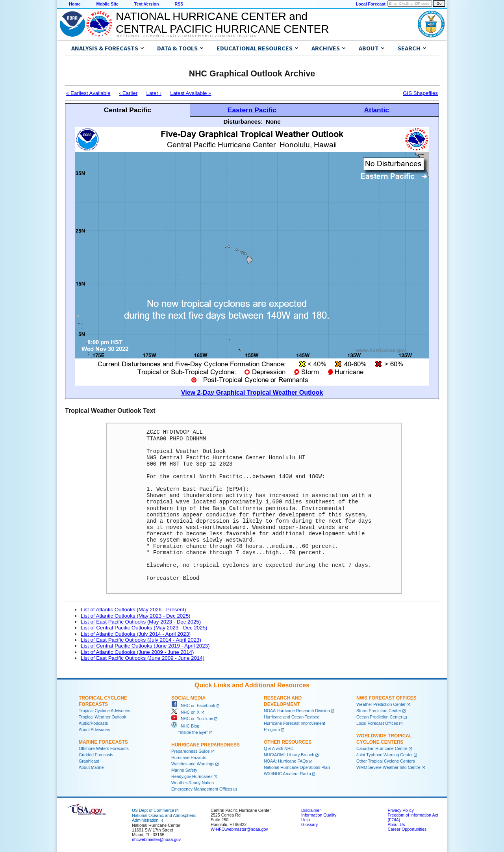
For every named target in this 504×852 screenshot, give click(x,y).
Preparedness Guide (191, 751)
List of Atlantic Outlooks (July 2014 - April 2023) (136, 634)
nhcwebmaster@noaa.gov (156, 839)
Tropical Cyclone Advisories (105, 711)
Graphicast (89, 761)
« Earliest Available (88, 93)
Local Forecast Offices (377, 723)
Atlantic (376, 110)
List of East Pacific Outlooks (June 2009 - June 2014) (143, 658)
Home (75, 4)
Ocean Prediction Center (379, 717)
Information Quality (319, 815)
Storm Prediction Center (379, 711)
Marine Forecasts (103, 742)
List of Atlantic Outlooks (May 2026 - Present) (133, 610)
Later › (154, 93)
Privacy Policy (400, 810)
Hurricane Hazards (189, 757)
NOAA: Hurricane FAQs (286, 761)
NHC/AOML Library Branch (289, 755)
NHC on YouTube (192, 718)
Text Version (147, 4)
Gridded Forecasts (96, 755)
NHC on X (185, 712)
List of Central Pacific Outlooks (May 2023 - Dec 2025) (144, 628)
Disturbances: (243, 122)
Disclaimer (311, 810)
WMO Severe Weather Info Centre (388, 767)
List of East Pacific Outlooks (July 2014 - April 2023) (141, 640)
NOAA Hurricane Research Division (297, 711)
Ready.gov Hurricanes (192, 776)
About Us (396, 824)
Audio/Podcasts (93, 723)
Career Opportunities (407, 829)
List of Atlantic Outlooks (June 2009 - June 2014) (137, 652)
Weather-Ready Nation (193, 783)
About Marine (91, 767)
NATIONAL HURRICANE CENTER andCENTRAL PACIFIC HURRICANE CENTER (222, 23)
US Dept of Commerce (153, 810)
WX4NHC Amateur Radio (287, 774)
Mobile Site (107, 4)
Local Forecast (371, 4)
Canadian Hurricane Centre (382, 748)
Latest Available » (191, 93)
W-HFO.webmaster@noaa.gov (239, 829)
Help (306, 820)
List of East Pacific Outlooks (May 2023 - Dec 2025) (141, 622)
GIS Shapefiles (420, 93)
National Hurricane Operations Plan (297, 767)
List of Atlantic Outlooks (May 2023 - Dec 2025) (136, 616)
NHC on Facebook (193, 705)
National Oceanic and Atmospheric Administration (187, 36)
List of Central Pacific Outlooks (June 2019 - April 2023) (145, 646)
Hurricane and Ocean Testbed (292, 717)
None (273, 122)
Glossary (309, 824)
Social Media (188, 698)
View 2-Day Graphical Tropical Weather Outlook (252, 393)
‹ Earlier (129, 93)
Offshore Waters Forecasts (104, 748)
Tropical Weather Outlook (102, 717)
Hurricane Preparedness (206, 745)
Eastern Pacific (252, 110)
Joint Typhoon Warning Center (384, 755)
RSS (179, 4)
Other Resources (288, 742)
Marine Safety (184, 770)
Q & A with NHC (279, 748)
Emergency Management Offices (202, 789)
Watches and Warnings (193, 764)
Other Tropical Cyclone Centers (386, 761)
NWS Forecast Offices (386, 698)
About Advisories (94, 729)
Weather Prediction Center (381, 704)
